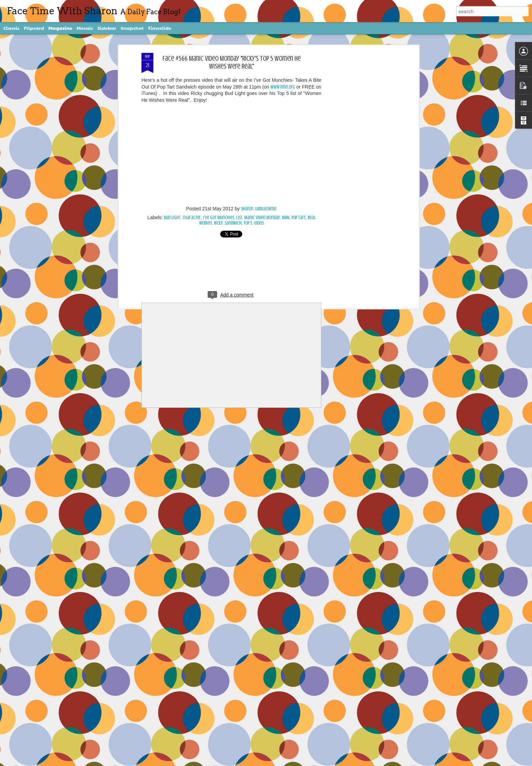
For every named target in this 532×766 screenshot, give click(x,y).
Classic (12, 28)
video (259, 223)
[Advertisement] (359, 160)
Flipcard (34, 28)
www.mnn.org (283, 87)
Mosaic (85, 28)
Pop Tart (299, 218)
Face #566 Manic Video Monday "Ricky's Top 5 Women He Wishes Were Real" (232, 62)
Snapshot (132, 28)
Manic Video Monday (262, 218)
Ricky (218, 223)
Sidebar (107, 28)
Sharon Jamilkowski (259, 209)
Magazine (61, 28)
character (192, 218)
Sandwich (233, 223)
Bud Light (172, 218)
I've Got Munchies (218, 218)
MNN (286, 218)
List (239, 218)
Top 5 (248, 223)
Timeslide (160, 28)
